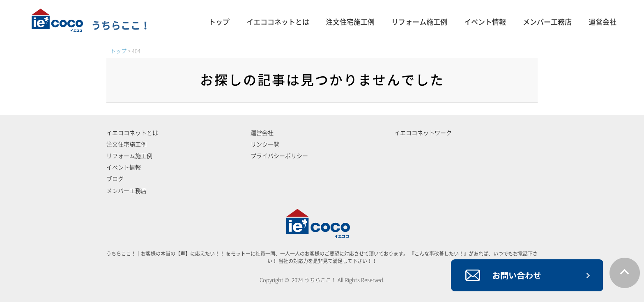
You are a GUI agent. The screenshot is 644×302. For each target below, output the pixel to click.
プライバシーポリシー (279, 156)
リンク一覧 (265, 144)
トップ (219, 22)
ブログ (115, 179)
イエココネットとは (278, 22)
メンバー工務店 (547, 22)
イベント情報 (485, 22)
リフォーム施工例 (419, 22)
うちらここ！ (91, 25)
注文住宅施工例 (350, 22)
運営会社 (603, 22)
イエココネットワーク (423, 133)
